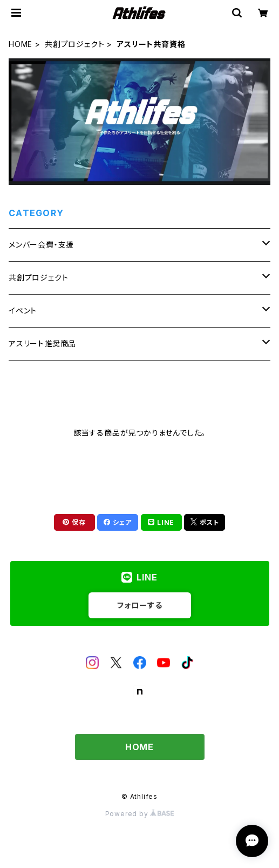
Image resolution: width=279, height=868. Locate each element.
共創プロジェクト (74, 44)
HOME (21, 44)
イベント (23, 311)
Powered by (140, 814)
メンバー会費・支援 (41, 245)
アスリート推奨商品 (42, 343)
